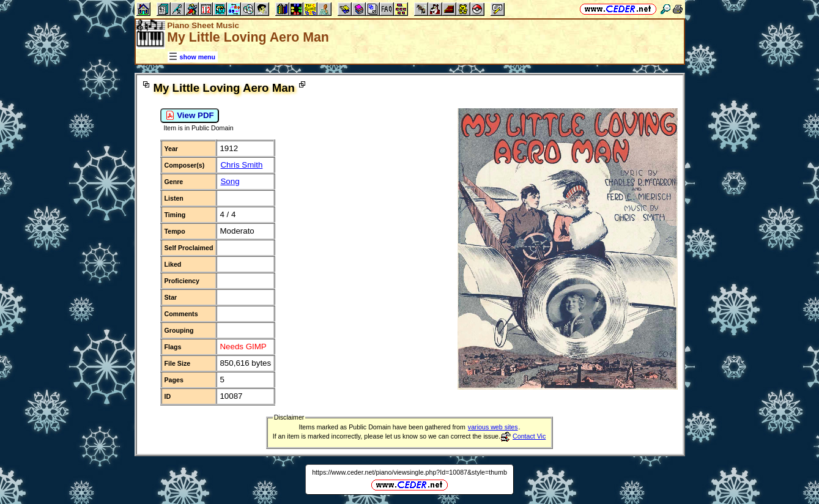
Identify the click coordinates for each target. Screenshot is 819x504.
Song (230, 181)
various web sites (493, 427)
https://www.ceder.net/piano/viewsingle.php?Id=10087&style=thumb (409, 472)
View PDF (190, 116)
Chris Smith (241, 165)
